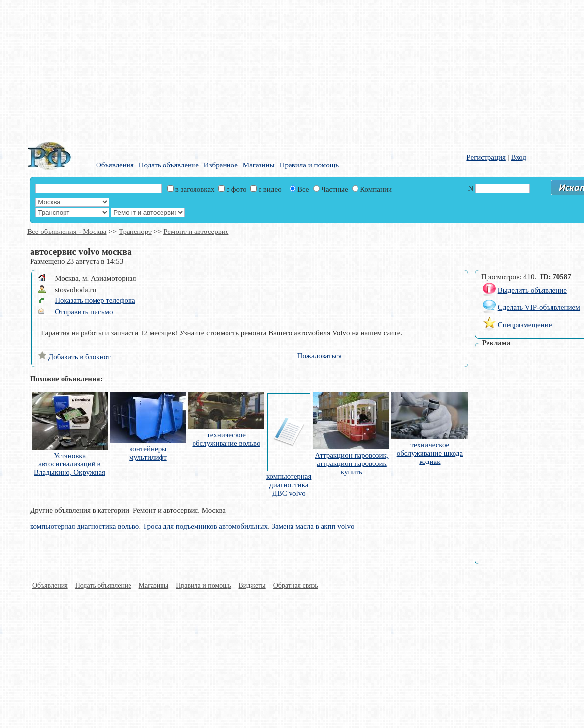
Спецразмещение (525, 325)
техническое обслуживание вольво (226, 439)
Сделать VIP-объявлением (539, 307)
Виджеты (252, 585)
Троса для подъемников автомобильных (205, 526)
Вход (518, 157)
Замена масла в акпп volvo (313, 526)
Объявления (115, 165)
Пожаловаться (320, 356)
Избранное (221, 165)
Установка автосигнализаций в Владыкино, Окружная (70, 464)
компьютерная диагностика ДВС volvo (289, 485)
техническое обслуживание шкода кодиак (430, 453)
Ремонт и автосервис (196, 232)
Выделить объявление (532, 290)
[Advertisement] (215, 69)
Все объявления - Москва (67, 232)
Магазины (259, 165)
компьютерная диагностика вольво (84, 526)
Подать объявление (169, 165)
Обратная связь (296, 585)
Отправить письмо (84, 312)
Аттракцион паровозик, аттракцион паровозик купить (351, 463)
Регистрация (486, 157)
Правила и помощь (309, 165)
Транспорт (135, 232)
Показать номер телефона (95, 300)
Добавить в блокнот (74, 357)
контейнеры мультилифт (148, 453)
